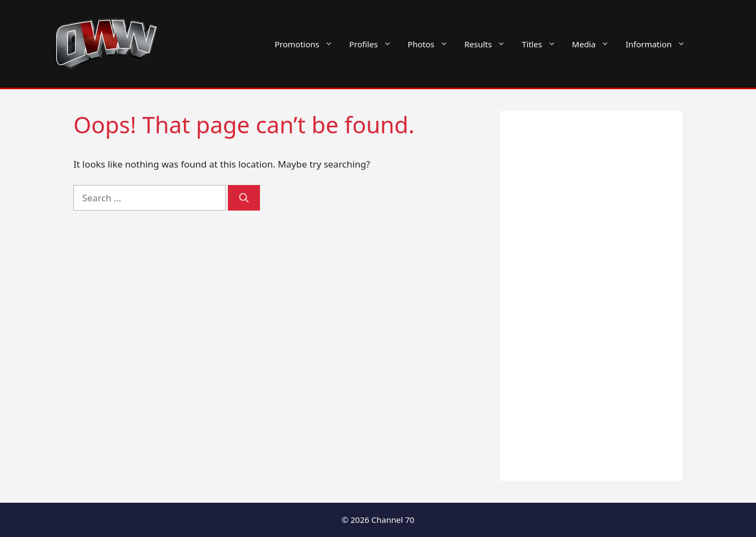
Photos (432, 44)
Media (595, 44)
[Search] (244, 198)
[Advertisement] (591, 296)
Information (659, 44)
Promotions (308, 44)
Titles (543, 44)
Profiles (374, 44)
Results (489, 44)
